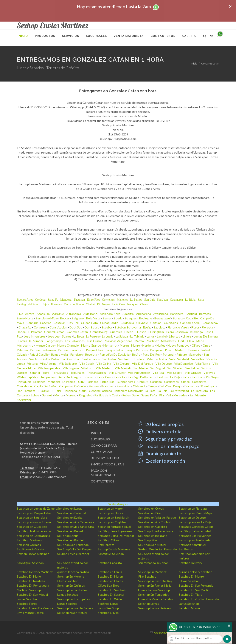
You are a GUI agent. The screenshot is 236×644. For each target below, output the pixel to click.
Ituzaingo (196, 332)
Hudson (141, 332)
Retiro (136, 354)
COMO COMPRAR (104, 445)
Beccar (65, 318)
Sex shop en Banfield (71, 540)
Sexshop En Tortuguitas (74, 599)
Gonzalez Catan (77, 332)
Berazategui (162, 318)
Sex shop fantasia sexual (114, 527)
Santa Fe (53, 300)
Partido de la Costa (107, 395)
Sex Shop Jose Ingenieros (115, 531)
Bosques (131, 318)
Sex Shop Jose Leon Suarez (156, 531)
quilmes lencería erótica (73, 572)
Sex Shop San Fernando (73, 545)
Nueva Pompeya (178, 345)
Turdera (139, 359)
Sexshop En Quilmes (71, 585)
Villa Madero (104, 368)
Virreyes (209, 373)
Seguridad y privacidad (165, 439)
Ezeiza (147, 327)
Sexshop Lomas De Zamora (35, 608)
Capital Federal (190, 323)
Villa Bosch (87, 364)
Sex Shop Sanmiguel (192, 545)
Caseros (46, 323)
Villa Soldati (175, 373)
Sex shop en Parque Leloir (34, 513)
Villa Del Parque (143, 364)
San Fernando (91, 359)
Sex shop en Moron (111, 508)
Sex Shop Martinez (29, 540)
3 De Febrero (26, 314)
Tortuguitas (60, 373)
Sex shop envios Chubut (155, 522)
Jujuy (46, 304)
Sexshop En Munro (191, 576)
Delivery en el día (160, 431)
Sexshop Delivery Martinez (35, 572)
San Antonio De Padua (44, 359)
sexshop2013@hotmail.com (48, 477)
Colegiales (171, 323)
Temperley (47, 377)
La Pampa (136, 300)
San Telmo (192, 368)
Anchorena (144, 314)
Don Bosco (92, 327)
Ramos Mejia (59, 354)
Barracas (205, 314)
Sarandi (35, 373)
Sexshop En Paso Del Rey (155, 581)
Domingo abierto (160, 453)
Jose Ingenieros (35, 336)
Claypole (142, 323)
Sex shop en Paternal (71, 513)
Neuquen (133, 304)
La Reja (163, 391)
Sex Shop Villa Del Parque (74, 549)
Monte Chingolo (68, 345)
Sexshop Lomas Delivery (154, 608)
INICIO (96, 433)
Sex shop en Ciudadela (32, 527)
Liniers (187, 336)
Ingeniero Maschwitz (128, 391)
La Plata (150, 391)
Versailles (198, 359)
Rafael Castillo (39, 354)
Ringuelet (85, 395)
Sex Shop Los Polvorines (195, 536)
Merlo (200, 341)
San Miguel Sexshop (30, 563)
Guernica (116, 332)
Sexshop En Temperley (154, 595)
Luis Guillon (95, 341)
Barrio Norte (25, 318)
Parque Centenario (43, 350)
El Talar (57, 391)
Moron (124, 345)
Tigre (46, 373)
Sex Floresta (106, 545)
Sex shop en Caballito (153, 527)
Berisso (94, 386)
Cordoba (40, 300)
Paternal (168, 354)
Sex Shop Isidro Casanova (34, 531)
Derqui (178, 386)
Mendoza (66, 300)
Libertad (175, 336)
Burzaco (178, 318)
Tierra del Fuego (74, 304)
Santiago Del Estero (141, 377)
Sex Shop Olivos (109, 540)
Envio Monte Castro (30, 613)
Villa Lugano (71, 368)
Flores (196, 327)
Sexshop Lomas (149, 604)
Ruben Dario (131, 395)
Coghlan (156, 323)
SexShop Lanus (108, 604)
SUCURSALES (100, 439)
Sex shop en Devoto (192, 518)
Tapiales (32, 377)
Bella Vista (93, 318)
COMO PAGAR (101, 452)
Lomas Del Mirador (31, 341)
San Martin (141, 368)
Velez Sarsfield (179, 359)
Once (206, 345)
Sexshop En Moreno (71, 576)
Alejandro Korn (110, 314)
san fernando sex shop (153, 563)
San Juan (162, 300)
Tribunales (78, 373)
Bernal (107, 318)
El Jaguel (44, 391)
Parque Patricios (137, 350)
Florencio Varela (178, 327)
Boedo (118, 318)
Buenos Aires (25, 300)
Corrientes (108, 300)
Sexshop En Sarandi (111, 595)
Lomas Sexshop (68, 595)
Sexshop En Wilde (110, 599)
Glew (190, 341)
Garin (83, 391)
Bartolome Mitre (47, 318)
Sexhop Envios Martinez (33, 554)
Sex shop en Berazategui (33, 536)
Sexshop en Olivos (110, 581)
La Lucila (108, 336)
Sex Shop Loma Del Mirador (116, 536)
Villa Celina (104, 364)
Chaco (144, 304)
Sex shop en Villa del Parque (157, 518)
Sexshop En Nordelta (31, 581)
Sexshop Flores (27, 604)
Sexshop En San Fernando (196, 585)
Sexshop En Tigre (191, 595)
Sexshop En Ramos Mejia (155, 585)
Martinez (153, 341)
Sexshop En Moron (110, 576)
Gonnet (47, 395)
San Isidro (109, 359)
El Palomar (35, 332)
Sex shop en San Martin (113, 518)
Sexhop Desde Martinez (114, 549)
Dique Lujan (208, 386)
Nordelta (148, 345)
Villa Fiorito (203, 364)
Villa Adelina (48, 364)
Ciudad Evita (89, 323)
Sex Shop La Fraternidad (195, 531)
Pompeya (156, 350)
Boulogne (146, 318)
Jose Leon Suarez (59, 336)
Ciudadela (127, 323)
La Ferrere (93, 336)
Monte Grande (91, 345)
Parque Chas (95, 350)
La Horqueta (200, 391)
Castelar (59, 323)
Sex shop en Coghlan (112, 522)
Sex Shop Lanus (68, 536)
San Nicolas (175, 368)
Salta (201, 300)
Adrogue (58, 314)
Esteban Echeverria (128, 327)
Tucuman (79, 300)
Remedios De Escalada (115, 354)
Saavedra (195, 354)
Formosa (56, 304)
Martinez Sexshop (29, 590)
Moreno (71, 395)
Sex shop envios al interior (34, 522)
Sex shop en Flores (110, 513)
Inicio (194, 64)
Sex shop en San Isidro (32, 518)
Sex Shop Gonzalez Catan (196, 527)
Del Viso (165, 386)
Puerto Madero (175, 350)
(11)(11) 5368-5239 (47, 468)
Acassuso (43, 314)
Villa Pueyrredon (139, 373)
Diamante (191, 386)
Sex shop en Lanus (70, 508)
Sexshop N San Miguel (72, 613)
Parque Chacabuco (71, 350)
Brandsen (108, 386)
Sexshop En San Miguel (32, 595)
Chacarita (25, 327)
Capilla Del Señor (46, 386)
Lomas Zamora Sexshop (154, 590)
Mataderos (168, 341)
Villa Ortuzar (117, 373)
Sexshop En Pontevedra (33, 585)
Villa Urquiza (193, 373)
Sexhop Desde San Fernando (158, 549)
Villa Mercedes (177, 395)
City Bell (73, 323)
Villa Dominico (184, 364)
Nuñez (161, 345)
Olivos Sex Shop (109, 585)
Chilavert (139, 386)
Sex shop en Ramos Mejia (196, 513)
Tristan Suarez (97, 373)
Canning (32, 323)
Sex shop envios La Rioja (195, 522)
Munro (136, 345)
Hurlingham (156, 332)
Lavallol (162, 336)
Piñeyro (182, 354)
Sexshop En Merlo (29, 576)
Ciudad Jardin (109, 323)
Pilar (162, 395)
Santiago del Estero (29, 304)
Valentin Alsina (157, 359)
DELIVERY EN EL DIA (105, 458)
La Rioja (190, 300)
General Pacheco (100, 391)
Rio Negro (103, 304)
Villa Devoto (164, 364)
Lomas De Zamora (206, 336)
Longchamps (54, 341)
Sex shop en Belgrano (153, 536)
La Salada (122, 336)
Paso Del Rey (152, 354)
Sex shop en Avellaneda (195, 540)
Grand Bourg (99, 332)
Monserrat (110, 345)
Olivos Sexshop (189, 581)
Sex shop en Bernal (70, 531)
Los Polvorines (75, 341)
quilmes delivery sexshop (196, 572)
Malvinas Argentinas (119, 341)
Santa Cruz (118, 304)
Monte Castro (45, 345)
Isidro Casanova (177, 332)
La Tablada (137, 336)
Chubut (90, 304)
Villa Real (158, 373)
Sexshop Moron (189, 608)
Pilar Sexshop (147, 576)
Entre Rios (93, 300)
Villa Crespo (122, 364)
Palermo (22, 350)
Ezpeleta (160, 327)
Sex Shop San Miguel (152, 545)
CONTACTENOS (103, 481)
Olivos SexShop (68, 581)
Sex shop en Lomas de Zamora (37, 508)
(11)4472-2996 (46, 472)
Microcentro (25, 345)
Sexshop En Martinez (152, 572)
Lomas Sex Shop (28, 599)
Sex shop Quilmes (29, 545)
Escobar (107, 327)
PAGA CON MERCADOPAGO (103, 473)
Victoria (32, 364)
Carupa (152, 386)
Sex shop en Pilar (150, 513)
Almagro (128, 314)
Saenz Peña (149, 395)
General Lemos (54, 332)
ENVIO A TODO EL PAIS (108, 464)
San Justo (125, 359)
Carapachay (210, 323)
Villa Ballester (68, 364)
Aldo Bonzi (90, 314)
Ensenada (70, 391)
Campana (65, 386)
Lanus (151, 336)
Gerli (181, 341)
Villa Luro (87, 368)
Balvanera (177, 314)
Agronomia (74, 314)
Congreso (40, 327)
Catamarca (176, 300)
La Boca (79, 336)
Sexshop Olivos (108, 613)
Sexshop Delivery (190, 563)
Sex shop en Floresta (193, 508)
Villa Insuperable (49, 368)
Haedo (129, 332)
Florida (21, 332)
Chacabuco (24, 386)
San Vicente (198, 395)
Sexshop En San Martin (194, 590)
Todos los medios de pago (169, 446)
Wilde (21, 377)
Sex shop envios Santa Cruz (76, 527)
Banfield (191, 314)
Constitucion (58, 327)
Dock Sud (76, 327)
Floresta (207, 327)
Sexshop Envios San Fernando (199, 599)
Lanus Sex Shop (108, 608)
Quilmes (193, 350)
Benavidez (124, 386)
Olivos (196, 345)
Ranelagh (76, 354)
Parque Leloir (114, 350)
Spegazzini (24, 400)
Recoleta (91, 354)
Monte (59, 395)
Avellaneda (161, 314)
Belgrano (78, 318)
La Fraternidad (179, 391)
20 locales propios (161, 424)
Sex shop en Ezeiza (70, 518)
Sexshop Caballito (110, 563)
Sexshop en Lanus (110, 572)
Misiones (122, 300)
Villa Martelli (123, 368)
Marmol (140, 341)
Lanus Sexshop (67, 604)
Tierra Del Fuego (68, 377)
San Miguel (158, 368)
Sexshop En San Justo (113, 590)
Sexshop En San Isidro (72, 590)
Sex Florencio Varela (30, 549)
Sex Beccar (186, 549)
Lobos (35, 395)
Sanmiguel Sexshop (111, 554)
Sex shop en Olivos (151, 508)
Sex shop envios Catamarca (76, 522)
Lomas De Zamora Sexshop (156, 599)
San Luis (150, 300)
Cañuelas (80, 386)
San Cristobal (71, 359)
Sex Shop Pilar (148, 540)
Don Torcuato (26, 391)
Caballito (192, 318)
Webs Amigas (118, 504)
